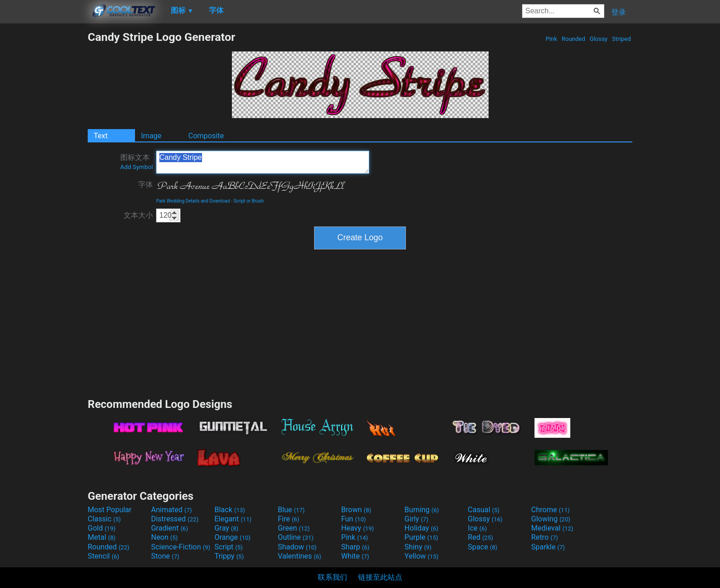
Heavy (357, 528)
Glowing (551, 519)
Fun (354, 519)
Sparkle (548, 547)
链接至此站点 (380, 577)
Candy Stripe (263, 162)
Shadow (297, 547)
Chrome (551, 510)
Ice (477, 528)
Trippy (229, 556)
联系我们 (332, 577)
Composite (206, 136)
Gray (226, 528)
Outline (296, 537)
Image (151, 136)
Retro (545, 537)
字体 (146, 184)
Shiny (418, 547)
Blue (291, 510)
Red (481, 537)
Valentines (300, 556)
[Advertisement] (44, 168)
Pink (551, 39)
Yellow (422, 556)
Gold (102, 528)
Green (294, 528)
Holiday (422, 528)
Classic (104, 519)
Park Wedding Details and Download (193, 201)
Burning (422, 510)
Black (230, 510)
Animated (172, 510)
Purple (421, 537)
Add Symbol (137, 167)
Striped (621, 39)
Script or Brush (248, 201)
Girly (416, 519)
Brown (356, 510)
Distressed (175, 519)
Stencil (103, 556)
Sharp (355, 547)
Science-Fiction (181, 547)
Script (229, 547)
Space (483, 547)
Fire (289, 519)
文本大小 (138, 215)
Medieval (552, 528)
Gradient (169, 528)
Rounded (574, 39)
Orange (233, 537)
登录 (619, 12)
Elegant (233, 519)
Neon (164, 537)
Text (101, 136)
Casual (484, 510)
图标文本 (137, 162)
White (355, 556)
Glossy (599, 39)
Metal (102, 537)
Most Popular (110, 510)
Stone (165, 556)
